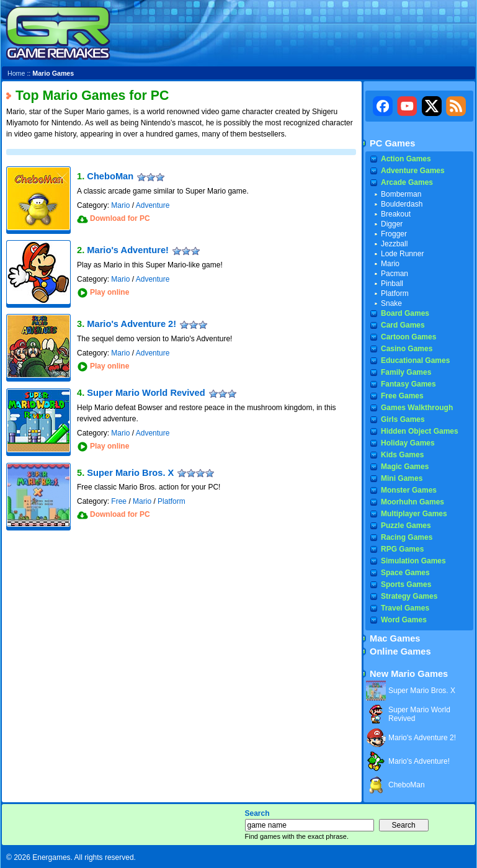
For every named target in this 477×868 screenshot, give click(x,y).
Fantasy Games (408, 384)
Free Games (402, 396)
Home (16, 73)
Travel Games (405, 608)
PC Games (392, 143)
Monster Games (409, 490)
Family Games (406, 372)
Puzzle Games (406, 526)
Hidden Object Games (420, 431)
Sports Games (406, 584)
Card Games (403, 325)
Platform (172, 501)
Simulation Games (413, 561)
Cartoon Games (408, 337)
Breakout (396, 214)
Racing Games (407, 537)
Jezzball (394, 244)
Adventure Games (413, 171)
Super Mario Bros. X (130, 473)
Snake (391, 303)
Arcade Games (407, 182)
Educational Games (415, 360)
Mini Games (402, 478)
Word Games (404, 620)
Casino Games (407, 349)
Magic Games (405, 467)
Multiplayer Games (414, 514)
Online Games (400, 651)
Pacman (395, 274)
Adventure (153, 205)
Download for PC (120, 218)
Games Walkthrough (417, 408)
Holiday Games (408, 443)
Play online (109, 292)
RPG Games (402, 549)
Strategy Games (409, 596)
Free (119, 501)
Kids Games (402, 455)
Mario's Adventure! (128, 250)
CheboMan (110, 176)
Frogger (394, 234)
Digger (392, 224)
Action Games (406, 159)
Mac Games (395, 638)
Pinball (392, 284)
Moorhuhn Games (412, 502)
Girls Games (403, 419)
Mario (120, 205)
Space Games (405, 573)
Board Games (405, 313)
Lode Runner (402, 254)
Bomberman (401, 194)
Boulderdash (402, 204)
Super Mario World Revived (146, 393)
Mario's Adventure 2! (132, 324)
